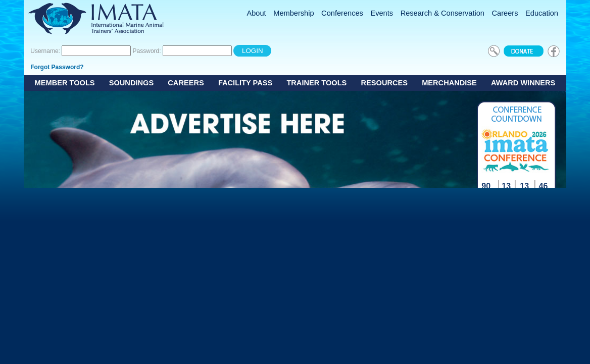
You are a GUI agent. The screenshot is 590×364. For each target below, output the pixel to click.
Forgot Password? (57, 67)
